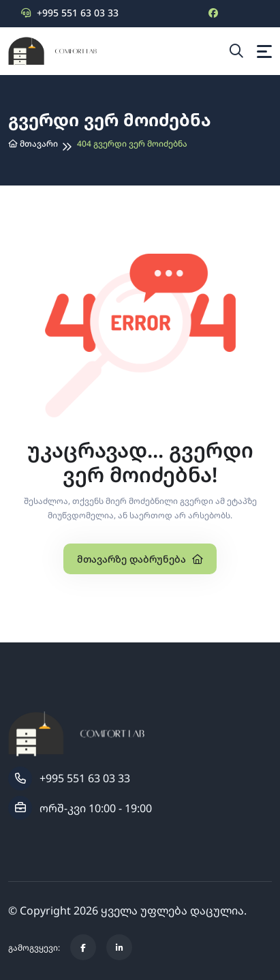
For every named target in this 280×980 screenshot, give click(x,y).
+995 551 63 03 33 (70, 13)
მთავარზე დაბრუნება (140, 559)
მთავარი (33, 144)
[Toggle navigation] (264, 51)
